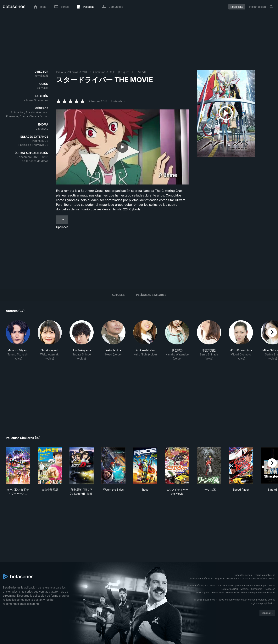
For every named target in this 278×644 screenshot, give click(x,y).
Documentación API (201, 579)
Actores (118, 295)
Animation (99, 72)
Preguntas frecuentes (226, 579)
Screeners (257, 589)
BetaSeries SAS (229, 589)
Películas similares (151, 295)
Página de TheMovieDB (33, 145)
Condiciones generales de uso (237, 585)
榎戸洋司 (43, 88)
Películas (72, 72)
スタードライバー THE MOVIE (128, 72)
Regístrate (237, 7)
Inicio (59, 72)
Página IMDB (40, 141)
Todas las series (243, 575)
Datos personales (266, 585)
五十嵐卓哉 (42, 76)
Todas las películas (265, 575)
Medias (245, 589)
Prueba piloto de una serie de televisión (217, 592)
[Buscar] (271, 7)
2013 (85, 72)
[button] (18, 342)
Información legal (197, 585)
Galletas (213, 585)
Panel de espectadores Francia (258, 592)
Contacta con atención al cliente (258, 579)
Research (270, 589)
